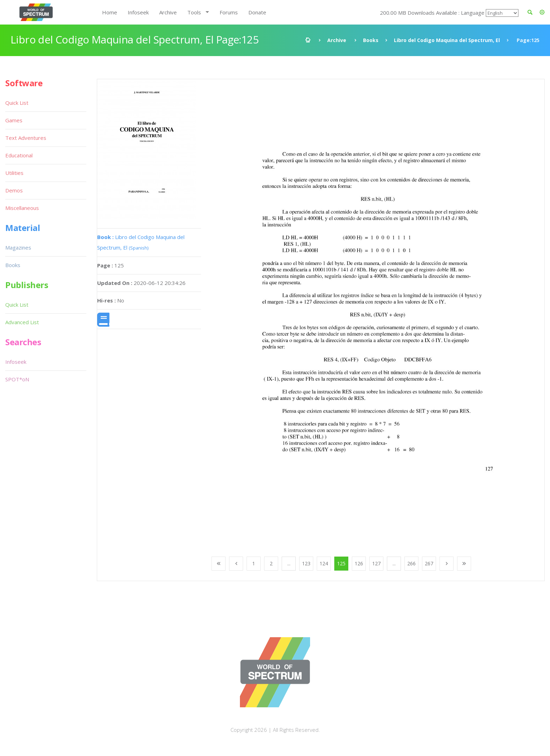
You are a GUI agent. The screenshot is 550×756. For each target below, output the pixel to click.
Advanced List (22, 322)
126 (359, 563)
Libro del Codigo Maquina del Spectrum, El (447, 40)
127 (376, 563)
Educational (19, 155)
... (289, 563)
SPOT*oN (17, 379)
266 (411, 563)
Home (110, 12)
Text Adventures (26, 138)
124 (324, 563)
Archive (168, 12)
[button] (542, 12)
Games (14, 120)
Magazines (18, 247)
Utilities (14, 173)
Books (371, 40)
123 (306, 563)
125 (341, 563)
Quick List (17, 103)
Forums (229, 12)
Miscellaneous (22, 208)
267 (429, 563)
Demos (14, 190)
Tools (194, 12)
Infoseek (138, 12)
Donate (257, 12)
